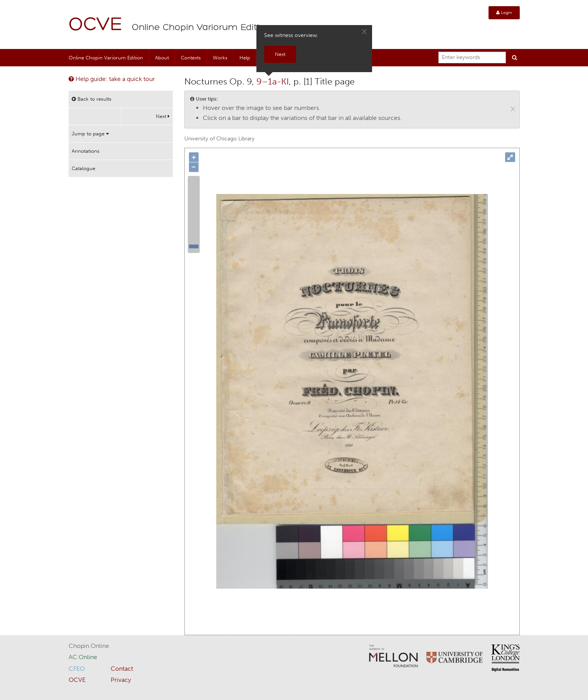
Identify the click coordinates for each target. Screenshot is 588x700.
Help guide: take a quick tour (112, 79)
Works (220, 58)
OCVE (96, 25)
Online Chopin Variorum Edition (201, 28)
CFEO (77, 669)
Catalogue (83, 168)
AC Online (83, 657)
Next (163, 116)
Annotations (86, 151)
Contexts (191, 58)
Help (245, 58)
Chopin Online (89, 646)
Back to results (92, 99)
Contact (122, 669)
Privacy (121, 680)
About (162, 58)
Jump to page (90, 134)
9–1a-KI (273, 81)
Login (504, 13)
